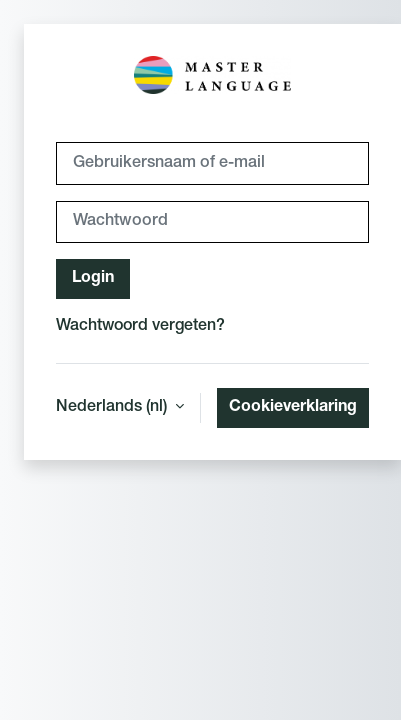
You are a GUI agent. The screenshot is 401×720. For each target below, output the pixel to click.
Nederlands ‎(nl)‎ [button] (113, 408)
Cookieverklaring (293, 408)
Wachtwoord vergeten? (140, 327)
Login (93, 279)
